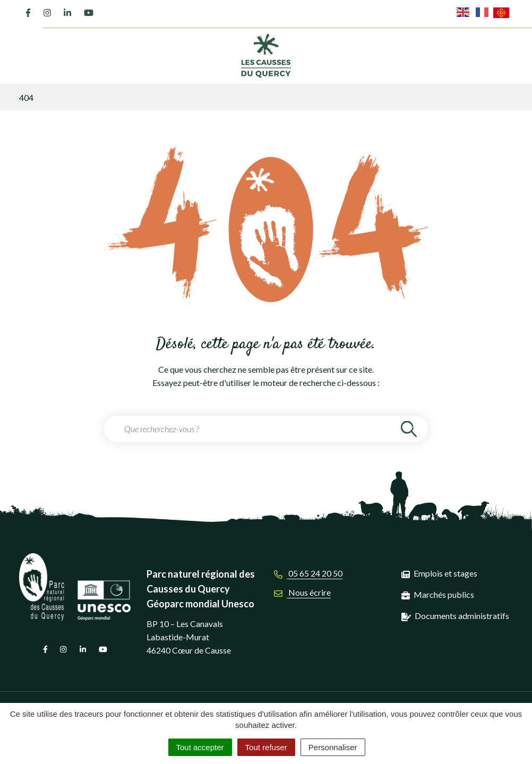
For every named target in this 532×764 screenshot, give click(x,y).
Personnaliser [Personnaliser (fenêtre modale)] (333, 747)
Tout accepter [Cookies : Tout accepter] (200, 747)
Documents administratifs (462, 616)
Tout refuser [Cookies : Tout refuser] (266, 747)
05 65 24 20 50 (308, 573)
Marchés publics (444, 594)
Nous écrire (302, 592)
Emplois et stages (445, 573)
